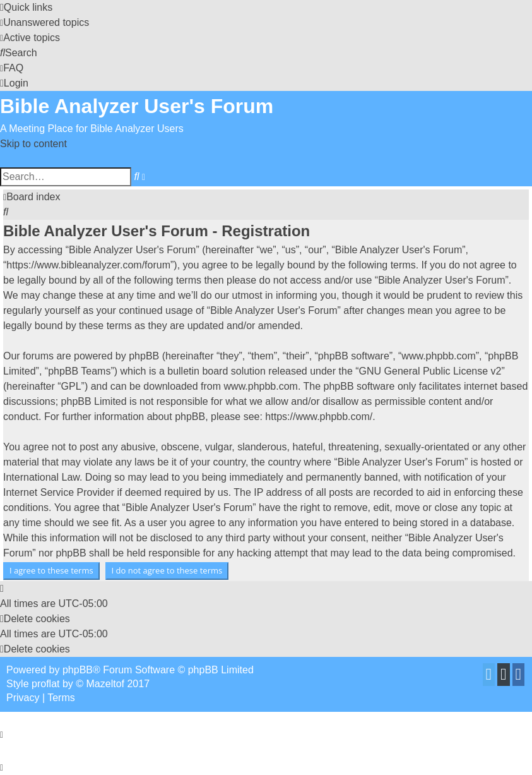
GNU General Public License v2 (430, 371)
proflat (45, 684)
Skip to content (33, 144)
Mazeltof (105, 684)
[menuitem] (44, 22)
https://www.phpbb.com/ (319, 417)
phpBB (78, 670)
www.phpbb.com (261, 386)
